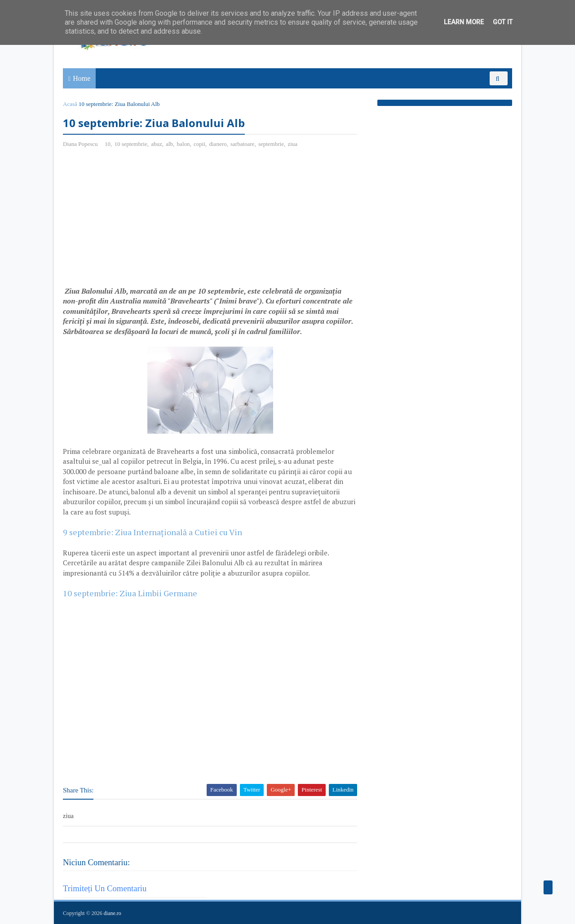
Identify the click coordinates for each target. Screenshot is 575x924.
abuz (157, 144)
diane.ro (113, 913)
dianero (218, 144)
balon (184, 144)
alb (169, 144)
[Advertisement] (138, 220)
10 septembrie (130, 144)
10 (108, 144)
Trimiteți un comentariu (105, 888)
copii (199, 144)
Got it (503, 22)
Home (82, 78)
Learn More (464, 22)
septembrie (271, 144)
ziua (292, 144)
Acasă (70, 104)
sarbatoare (242, 144)
